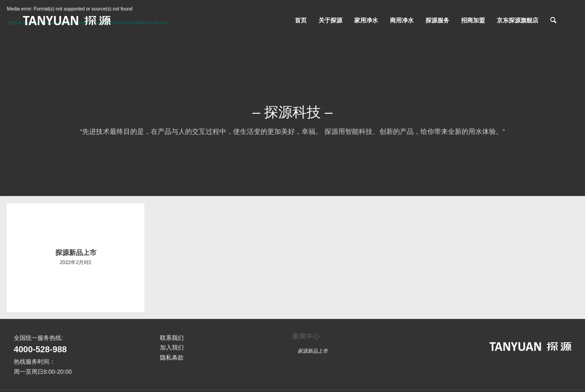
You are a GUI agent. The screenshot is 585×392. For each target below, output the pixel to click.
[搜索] (553, 21)
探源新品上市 (313, 351)
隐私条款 (172, 358)
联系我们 (172, 338)
